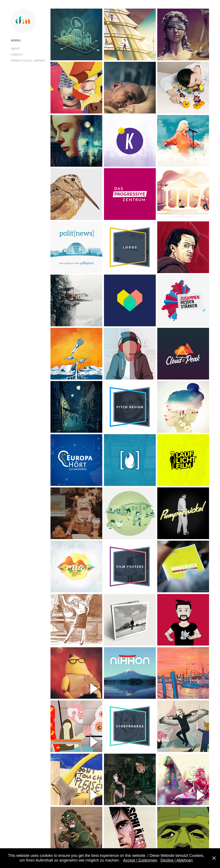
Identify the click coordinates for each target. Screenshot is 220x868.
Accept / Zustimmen (140, 860)
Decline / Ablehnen (177, 860)
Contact (17, 55)
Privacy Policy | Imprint (28, 61)
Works (16, 41)
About (15, 49)
